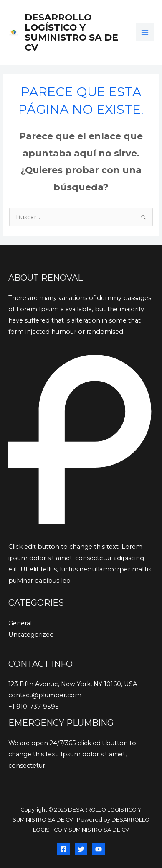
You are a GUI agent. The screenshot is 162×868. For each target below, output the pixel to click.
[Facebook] (63, 849)
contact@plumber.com (45, 695)
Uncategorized (31, 635)
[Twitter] (81, 849)
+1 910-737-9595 (34, 707)
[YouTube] (99, 849)
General (20, 623)
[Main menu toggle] (145, 32)
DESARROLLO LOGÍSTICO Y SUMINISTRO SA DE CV (71, 32)
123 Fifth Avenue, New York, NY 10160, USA (73, 684)
